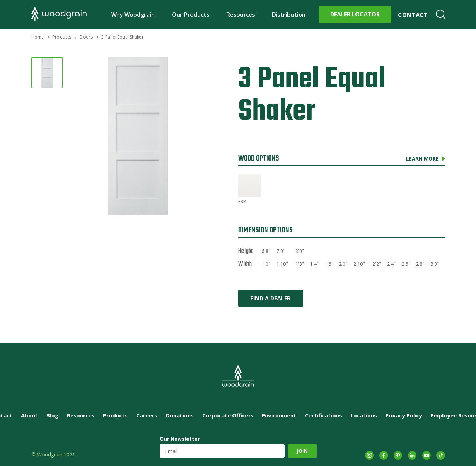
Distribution (289, 15)
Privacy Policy (404, 415)
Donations (180, 415)
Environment (279, 415)
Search (441, 14)
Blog (52, 415)
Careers (147, 415)
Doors (86, 37)
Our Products (191, 15)
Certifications (323, 415)
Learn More (422, 159)
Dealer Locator (355, 14)
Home (38, 37)
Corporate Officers (228, 415)
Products (62, 37)
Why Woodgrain (133, 15)
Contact (413, 15)
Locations (364, 415)
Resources (241, 15)
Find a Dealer (270, 298)
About (29, 415)
